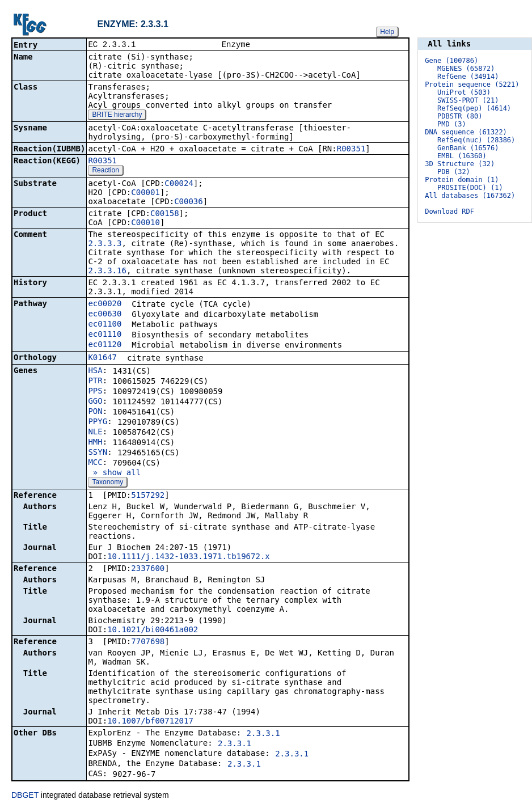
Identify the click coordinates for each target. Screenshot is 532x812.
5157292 (148, 496)
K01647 (102, 358)
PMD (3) (452, 124)
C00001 (145, 193)
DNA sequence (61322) (466, 132)
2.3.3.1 (263, 734)
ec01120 (105, 345)
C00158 (165, 214)
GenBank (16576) (468, 148)
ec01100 (105, 325)
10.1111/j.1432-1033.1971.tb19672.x (189, 557)
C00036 (189, 202)
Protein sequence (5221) (472, 84)
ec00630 (105, 315)
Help (387, 32)
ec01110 (105, 335)
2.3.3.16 (107, 272)
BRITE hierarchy (117, 116)
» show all (114, 473)
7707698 (148, 642)
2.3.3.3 (105, 244)
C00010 (145, 223)
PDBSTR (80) (460, 116)
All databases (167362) (470, 196)
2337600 (148, 569)
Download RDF (449, 212)
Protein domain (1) (462, 180)
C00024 (179, 184)
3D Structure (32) (460, 164)
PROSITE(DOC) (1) (470, 188)
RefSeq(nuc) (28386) (476, 140)
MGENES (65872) (466, 69)
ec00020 (105, 304)
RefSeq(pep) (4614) (474, 108)
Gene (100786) (451, 61)
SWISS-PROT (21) (468, 100)
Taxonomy (107, 483)
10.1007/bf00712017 (150, 722)
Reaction (105, 171)
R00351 (351, 150)
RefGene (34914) (468, 77)
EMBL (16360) (462, 156)
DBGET (25, 796)
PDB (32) (454, 172)
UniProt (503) (464, 92)
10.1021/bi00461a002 (153, 631)
